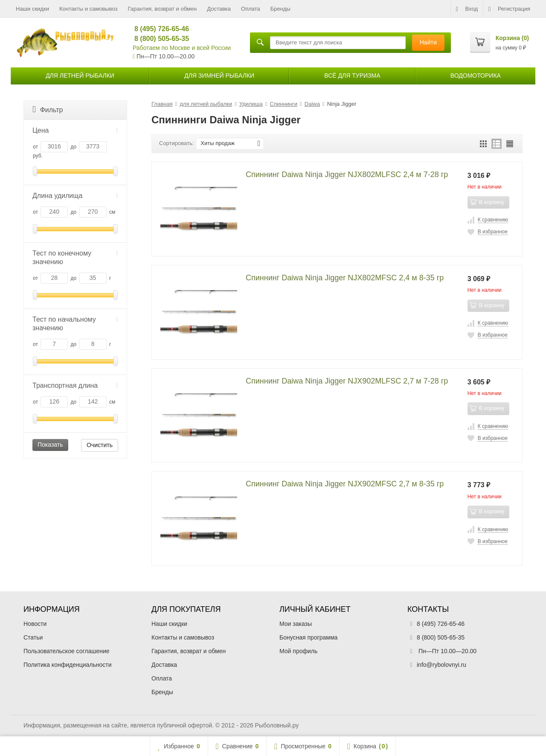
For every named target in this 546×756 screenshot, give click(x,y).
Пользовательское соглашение (67, 651)
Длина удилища (75, 196)
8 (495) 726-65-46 (158, 29)
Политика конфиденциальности (68, 665)
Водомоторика (476, 76)
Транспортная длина (75, 385)
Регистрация (509, 9)
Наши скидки (32, 9)
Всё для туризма (352, 76)
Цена (75, 130)
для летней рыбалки (80, 76)
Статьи (33, 637)
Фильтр (48, 109)
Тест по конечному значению (75, 257)
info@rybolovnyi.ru (441, 665)
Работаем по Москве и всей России (182, 48)
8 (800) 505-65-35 (158, 39)
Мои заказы (296, 624)
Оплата (251, 9)
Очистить (100, 445)
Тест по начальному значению (75, 324)
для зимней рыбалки (219, 76)
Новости (35, 624)
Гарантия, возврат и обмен (163, 9)
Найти (428, 42)
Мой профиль (298, 651)
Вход (467, 9)
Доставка (219, 9)
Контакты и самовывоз (89, 9)
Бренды (280, 9)
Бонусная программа (308, 637)
